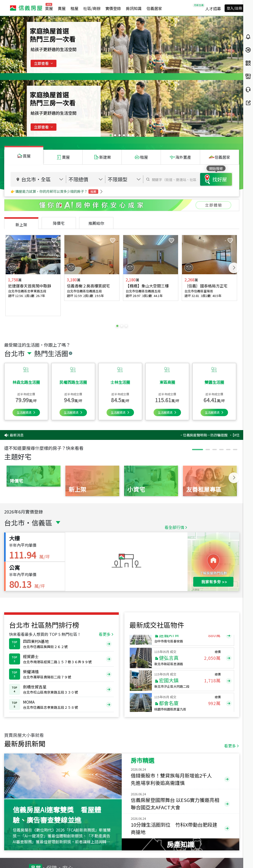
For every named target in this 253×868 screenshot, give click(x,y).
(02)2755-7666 (56, 855)
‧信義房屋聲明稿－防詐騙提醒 (222, 343)
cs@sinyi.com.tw (106, 855)
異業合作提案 (157, 857)
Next (234, 197)
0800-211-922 (67, 850)
